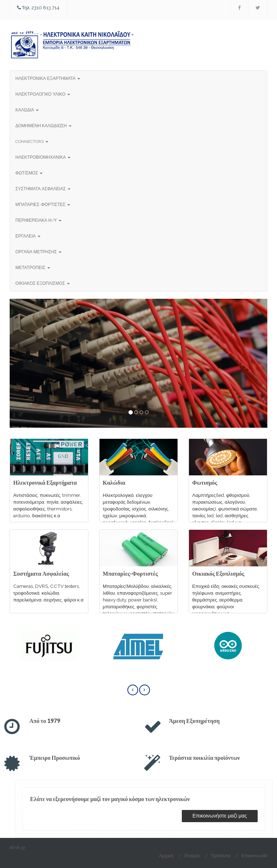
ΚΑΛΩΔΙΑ (27, 110)
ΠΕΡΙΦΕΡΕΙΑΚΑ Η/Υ (38, 220)
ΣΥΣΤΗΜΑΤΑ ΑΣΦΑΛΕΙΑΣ (43, 189)
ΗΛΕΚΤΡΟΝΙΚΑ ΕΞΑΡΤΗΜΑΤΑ (48, 78)
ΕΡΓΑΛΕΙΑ (28, 236)
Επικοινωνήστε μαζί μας (220, 816)
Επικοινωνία (254, 855)
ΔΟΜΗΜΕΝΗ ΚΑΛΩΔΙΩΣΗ (43, 126)
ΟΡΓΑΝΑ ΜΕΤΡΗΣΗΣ (38, 252)
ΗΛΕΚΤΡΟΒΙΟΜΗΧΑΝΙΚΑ (43, 157)
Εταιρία (192, 855)
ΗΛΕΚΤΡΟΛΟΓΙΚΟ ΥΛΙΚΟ (43, 94)
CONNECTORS (32, 142)
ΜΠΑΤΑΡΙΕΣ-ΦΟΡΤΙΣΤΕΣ (43, 205)
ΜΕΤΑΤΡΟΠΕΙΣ (33, 268)
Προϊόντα (221, 855)
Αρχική (166, 855)
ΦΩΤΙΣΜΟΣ (29, 173)
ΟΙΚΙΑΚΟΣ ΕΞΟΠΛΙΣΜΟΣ (43, 283)
